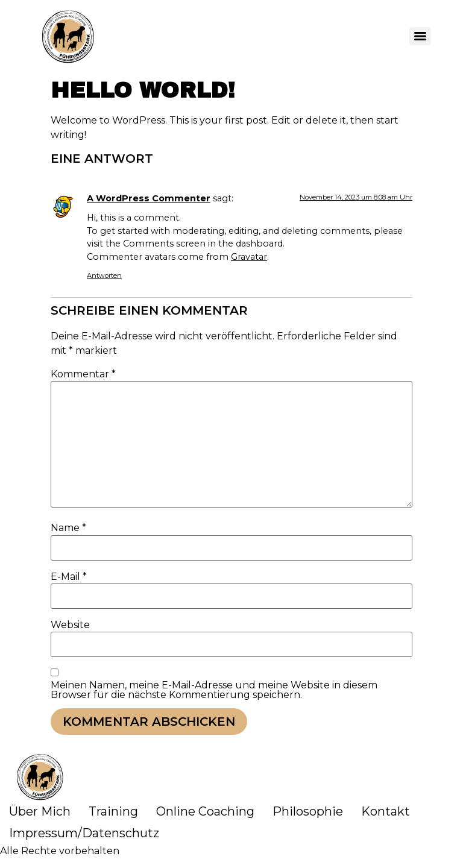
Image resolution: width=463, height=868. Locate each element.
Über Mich (40, 811)
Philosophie (308, 811)
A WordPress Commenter (149, 198)
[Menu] (420, 36)
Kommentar (83, 374)
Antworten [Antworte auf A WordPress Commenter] (104, 275)
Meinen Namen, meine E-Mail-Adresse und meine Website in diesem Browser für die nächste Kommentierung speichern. (214, 690)
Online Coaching (205, 811)
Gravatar (249, 257)
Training (113, 811)
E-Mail (69, 577)
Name (68, 528)
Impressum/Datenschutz (84, 833)
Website (70, 625)
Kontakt (386, 811)
